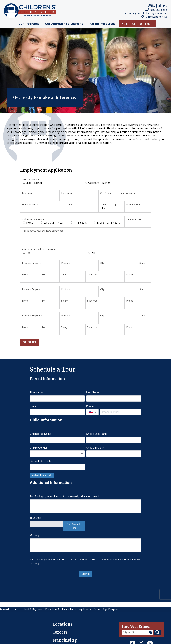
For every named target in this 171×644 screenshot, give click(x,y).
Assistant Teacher (98, 183)
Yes (27, 253)
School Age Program (107, 609)
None (28, 223)
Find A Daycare (33, 609)
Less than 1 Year (52, 223)
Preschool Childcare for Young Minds (68, 609)
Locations (62, 624)
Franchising (65, 640)
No (92, 253)
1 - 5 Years (79, 223)
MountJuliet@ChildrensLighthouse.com (148, 13)
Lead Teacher (33, 183)
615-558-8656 (159, 10)
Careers (60, 632)
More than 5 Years (107, 223)
